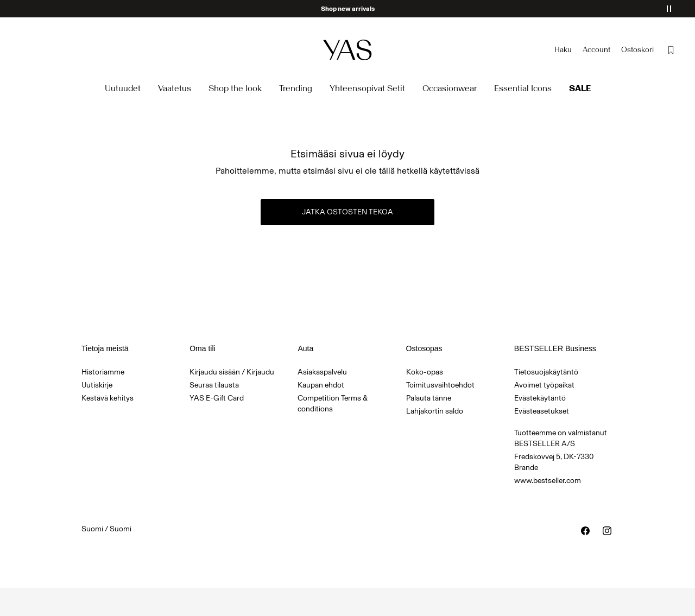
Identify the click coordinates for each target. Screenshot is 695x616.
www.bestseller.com (548, 481)
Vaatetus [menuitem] (175, 88)
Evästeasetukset (542, 411)
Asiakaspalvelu (322, 372)
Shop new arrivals (348, 9)
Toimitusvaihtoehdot (440, 385)
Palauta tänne (429, 398)
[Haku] (563, 50)
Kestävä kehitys (108, 398)
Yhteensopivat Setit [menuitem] (367, 88)
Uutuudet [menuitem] (123, 88)
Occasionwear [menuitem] (450, 88)
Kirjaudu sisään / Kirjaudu (232, 372)
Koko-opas (425, 372)
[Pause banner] (669, 9)
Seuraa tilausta (214, 385)
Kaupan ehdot (321, 385)
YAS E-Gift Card (217, 398)
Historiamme (103, 372)
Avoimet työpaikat (544, 385)
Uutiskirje (97, 385)
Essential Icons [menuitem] (523, 88)
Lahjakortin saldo (435, 411)
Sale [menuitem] (580, 88)
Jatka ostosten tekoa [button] (347, 212)
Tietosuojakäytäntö (546, 372)
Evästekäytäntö (540, 398)
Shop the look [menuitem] (235, 88)
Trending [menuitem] (296, 88)
